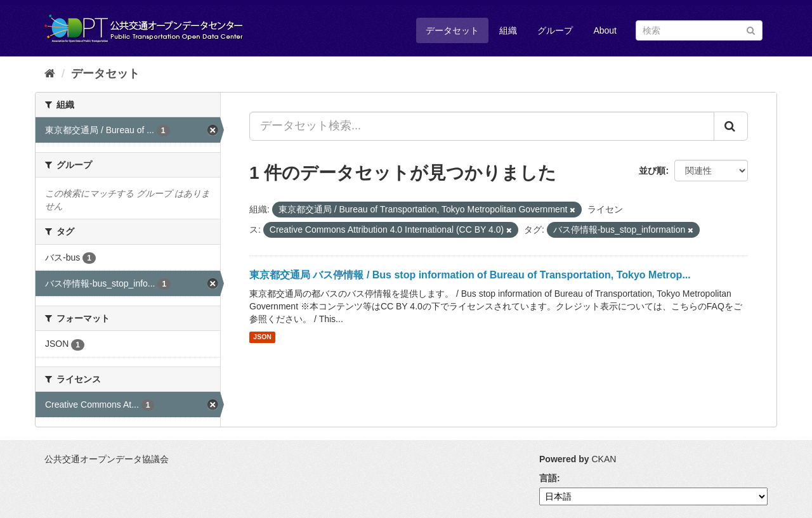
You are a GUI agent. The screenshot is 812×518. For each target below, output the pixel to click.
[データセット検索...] (482, 126)
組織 (508, 30)
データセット (452, 30)
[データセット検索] (699, 30)
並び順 (652, 171)
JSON (262, 337)
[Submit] (751, 29)
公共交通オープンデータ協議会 (107, 459)
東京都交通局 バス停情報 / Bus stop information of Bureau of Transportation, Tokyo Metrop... (470, 275)
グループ (555, 30)
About (605, 30)
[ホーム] (50, 74)
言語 (548, 478)
